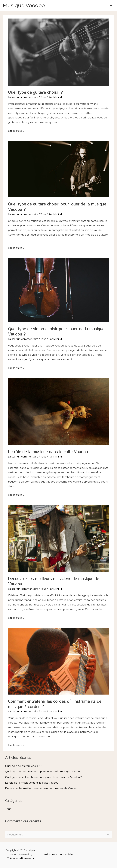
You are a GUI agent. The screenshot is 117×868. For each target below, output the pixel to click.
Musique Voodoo (24, 5)
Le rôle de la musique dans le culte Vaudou (48, 451)
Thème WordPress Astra (20, 858)
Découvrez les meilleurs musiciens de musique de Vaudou (54, 581)
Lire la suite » (16, 131)
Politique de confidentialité (59, 854)
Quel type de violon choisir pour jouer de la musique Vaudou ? (56, 331)
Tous (43, 97)
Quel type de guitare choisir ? (36, 92)
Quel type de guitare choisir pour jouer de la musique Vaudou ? (57, 206)
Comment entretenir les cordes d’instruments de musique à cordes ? (55, 704)
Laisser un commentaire (23, 97)
